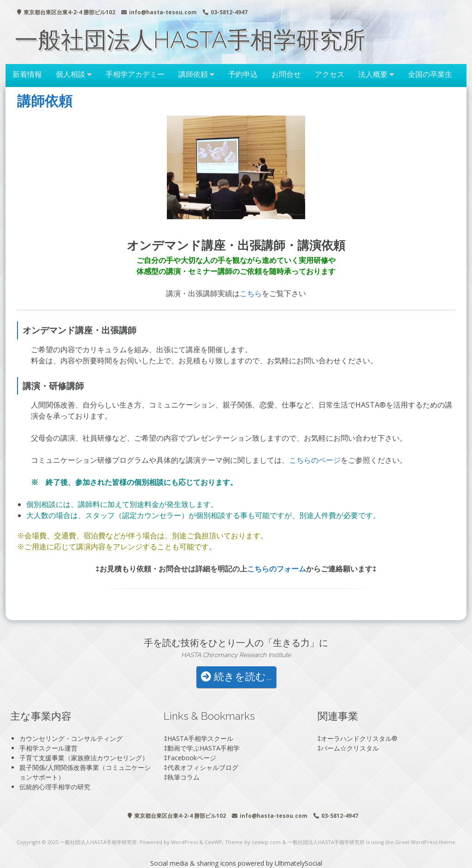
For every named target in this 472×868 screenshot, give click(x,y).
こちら (251, 293)
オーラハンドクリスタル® (359, 738)
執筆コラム (183, 777)
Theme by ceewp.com (253, 842)
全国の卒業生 (430, 74)
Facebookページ (192, 758)
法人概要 (373, 74)
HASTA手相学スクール (200, 738)
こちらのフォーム (277, 569)
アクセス (330, 74)
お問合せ (286, 74)
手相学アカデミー (135, 74)
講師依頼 (193, 74)
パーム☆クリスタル (350, 748)
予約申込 (243, 74)
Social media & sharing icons (194, 863)
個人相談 (71, 74)
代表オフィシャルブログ (203, 767)
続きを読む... (236, 677)
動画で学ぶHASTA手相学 (204, 748)
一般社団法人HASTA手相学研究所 (190, 40)
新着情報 (27, 74)
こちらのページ (315, 460)
